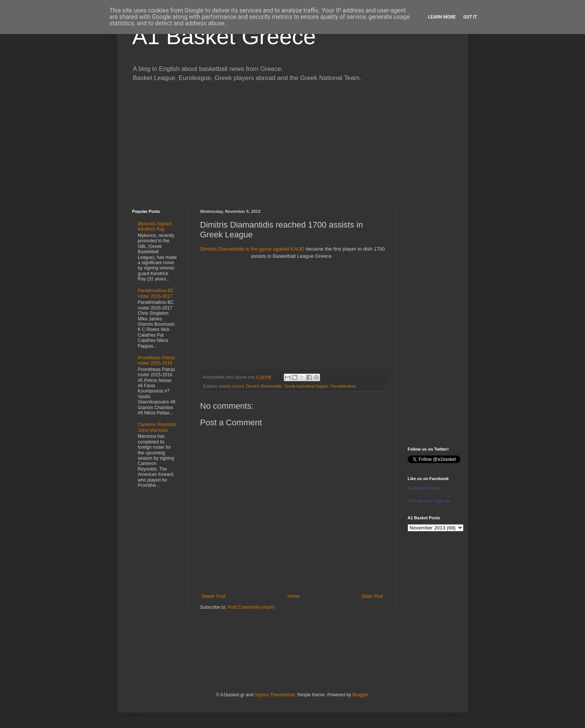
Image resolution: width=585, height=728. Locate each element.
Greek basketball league (306, 386)
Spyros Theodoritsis (274, 695)
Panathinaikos (343, 386)
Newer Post (214, 596)
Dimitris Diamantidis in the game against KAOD (253, 249)
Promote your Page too (429, 501)
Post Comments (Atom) (251, 607)
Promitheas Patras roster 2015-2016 (156, 360)
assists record (231, 386)
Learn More (442, 17)
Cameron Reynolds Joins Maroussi (157, 427)
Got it (470, 17)
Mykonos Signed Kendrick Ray (155, 226)
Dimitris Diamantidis (264, 386)
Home (294, 596)
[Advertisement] (292, 145)
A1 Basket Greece (224, 36)
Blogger (360, 695)
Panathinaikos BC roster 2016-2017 (156, 293)
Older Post (372, 596)
